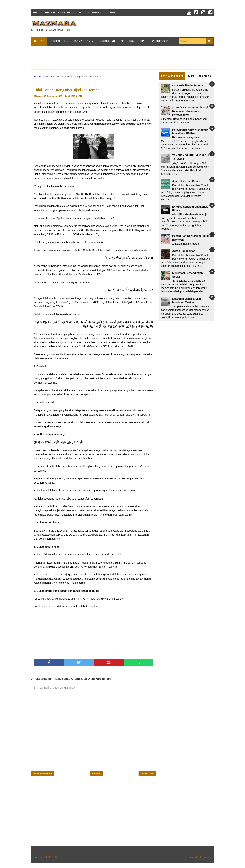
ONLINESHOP (159, 41)
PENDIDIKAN (107, 41)
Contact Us (49, 12)
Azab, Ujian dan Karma (186, 181)
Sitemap (96, 12)
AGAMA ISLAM (82, 41)
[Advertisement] (147, 25)
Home (39, 41)
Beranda (96, 774)
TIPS (142, 41)
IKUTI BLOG (109, 12)
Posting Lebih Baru (43, 774)
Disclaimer (83, 12)
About (36, 12)
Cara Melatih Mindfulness (188, 85)
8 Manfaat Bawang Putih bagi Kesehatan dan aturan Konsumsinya (190, 111)
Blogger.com (206, 857)
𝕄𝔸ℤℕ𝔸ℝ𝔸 (54, 857)
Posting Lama (147, 774)
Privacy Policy (66, 12)
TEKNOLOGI (58, 41)
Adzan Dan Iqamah (184, 251)
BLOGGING (127, 41)
